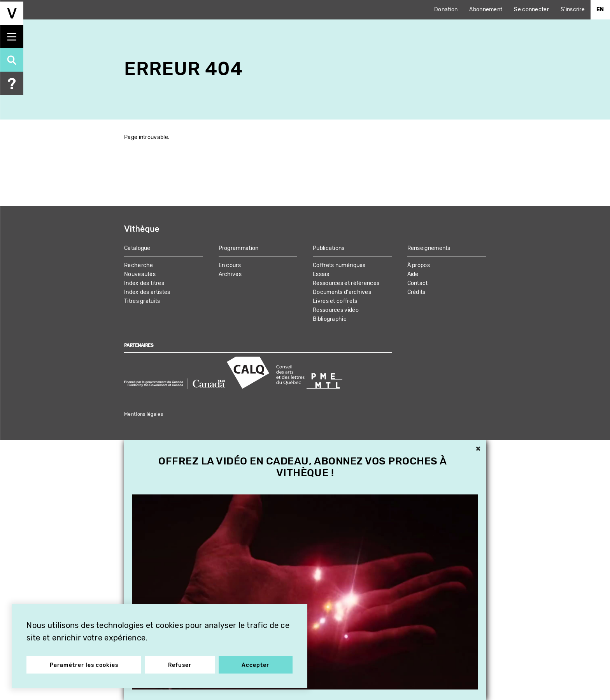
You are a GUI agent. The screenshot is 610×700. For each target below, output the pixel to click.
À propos (419, 265)
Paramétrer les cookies (84, 664)
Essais (321, 274)
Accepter (255, 664)
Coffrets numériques (339, 265)
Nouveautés (140, 274)
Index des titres (144, 283)
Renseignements (429, 248)
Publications (329, 248)
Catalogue (137, 248)
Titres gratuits (142, 301)
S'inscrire (573, 10)
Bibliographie (330, 319)
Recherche (139, 265)
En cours (230, 265)
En (600, 10)
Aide (413, 274)
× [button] (478, 449)
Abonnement (486, 10)
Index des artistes (147, 292)
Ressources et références (346, 283)
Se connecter (531, 10)
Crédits (416, 292)
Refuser (180, 664)
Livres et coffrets (335, 301)
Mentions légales (144, 414)
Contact (418, 283)
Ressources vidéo (336, 310)
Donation (446, 10)
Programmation (239, 248)
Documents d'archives (342, 292)
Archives (230, 274)
